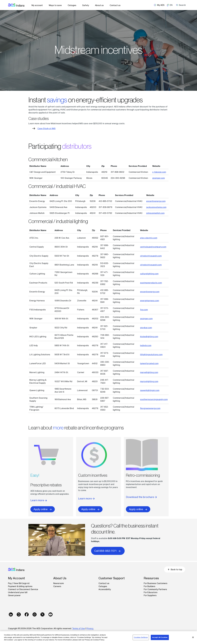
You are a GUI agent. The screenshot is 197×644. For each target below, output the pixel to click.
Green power (14, 595)
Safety (86, 5)
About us (99, 5)
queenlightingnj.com (150, 390)
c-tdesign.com (159, 172)
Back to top (175, 569)
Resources (151, 578)
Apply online (43, 509)
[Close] (193, 637)
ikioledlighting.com (149, 337)
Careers (57, 586)
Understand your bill (18, 592)
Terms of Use (79, 628)
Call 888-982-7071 (108, 551)
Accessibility (105, 589)
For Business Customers (156, 583)
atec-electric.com (149, 238)
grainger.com (158, 178)
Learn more (39, 500)
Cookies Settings (141, 637)
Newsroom (58, 583)
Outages (72, 5)
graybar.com (146, 328)
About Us (60, 578)
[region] (98, 638)
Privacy (90, 628)
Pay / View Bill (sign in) (19, 583)
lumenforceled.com (149, 363)
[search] (182, 5)
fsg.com (144, 310)
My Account (16, 578)
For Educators (151, 592)
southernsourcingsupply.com (154, 399)
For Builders (150, 586)
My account (37, 5)
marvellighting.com (149, 372)
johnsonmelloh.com (155, 213)
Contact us (115, 5)
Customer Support (112, 578)
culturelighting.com (149, 274)
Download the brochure (141, 497)
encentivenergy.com (156, 201)
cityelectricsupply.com (151, 256)
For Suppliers (150, 595)
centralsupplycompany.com (153, 247)
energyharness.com (150, 301)
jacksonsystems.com (156, 207)
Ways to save (55, 5)
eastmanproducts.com (151, 283)
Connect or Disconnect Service (23, 589)
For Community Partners (155, 589)
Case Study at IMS (46, 128)
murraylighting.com (149, 381)
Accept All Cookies (160, 637)
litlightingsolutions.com (151, 354)
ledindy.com (146, 345)
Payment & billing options (20, 586)
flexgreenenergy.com (150, 408)
